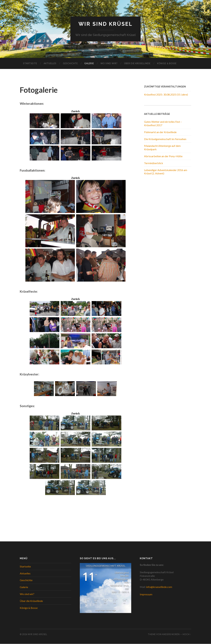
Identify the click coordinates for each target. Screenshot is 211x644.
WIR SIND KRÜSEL (106, 24)
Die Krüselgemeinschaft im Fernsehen (165, 139)
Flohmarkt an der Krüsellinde (160, 132)
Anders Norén (171, 634)
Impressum (146, 594)
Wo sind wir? (109, 64)
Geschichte (70, 64)
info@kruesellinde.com (159, 587)
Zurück (75, 111)
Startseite (30, 64)
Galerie (89, 64)
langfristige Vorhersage (106, 610)
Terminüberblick (154, 163)
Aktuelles (50, 64)
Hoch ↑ (187, 634)
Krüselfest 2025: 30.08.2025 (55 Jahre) (166, 95)
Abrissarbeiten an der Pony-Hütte (163, 156)
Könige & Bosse (167, 64)
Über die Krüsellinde (137, 64)
